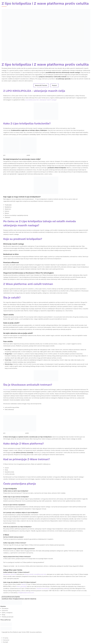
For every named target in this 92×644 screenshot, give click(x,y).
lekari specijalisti (22, 586)
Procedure (5, 608)
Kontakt (6, 642)
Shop (3, 615)
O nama (6, 638)
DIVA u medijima (7, 613)
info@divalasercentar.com (26, 593)
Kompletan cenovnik (10, 574)
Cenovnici (5, 610)
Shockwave (7, 390)
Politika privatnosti (8, 617)
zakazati (24, 584)
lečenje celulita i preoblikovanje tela (35, 574)
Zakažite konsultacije (43, 588)
